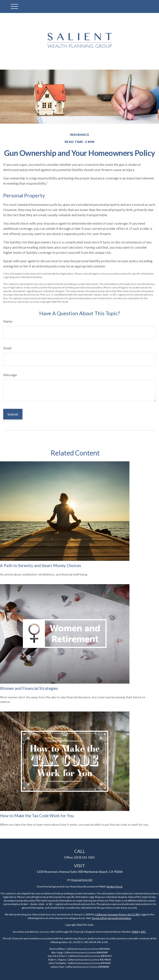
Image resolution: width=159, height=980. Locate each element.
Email (7, 348)
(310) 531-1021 (85, 857)
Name (8, 321)
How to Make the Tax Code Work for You (37, 816)
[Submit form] (13, 414)
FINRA (135, 932)
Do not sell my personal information (112, 918)
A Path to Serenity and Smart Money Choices (41, 566)
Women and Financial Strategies (29, 688)
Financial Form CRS (82, 880)
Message (10, 375)
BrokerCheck (115, 886)
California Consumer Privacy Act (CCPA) (117, 914)
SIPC (143, 932)
